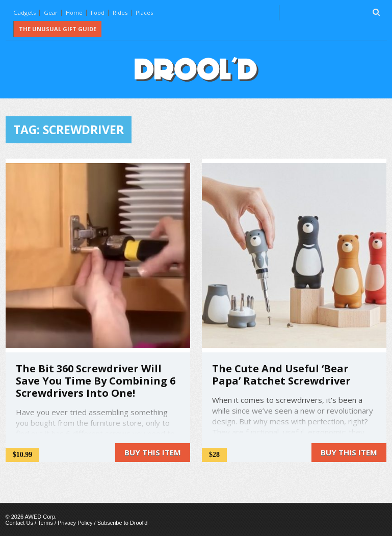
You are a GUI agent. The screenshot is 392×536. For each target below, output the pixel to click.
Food (98, 12)
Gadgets (24, 12)
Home (74, 12)
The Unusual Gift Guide (58, 29)
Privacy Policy (75, 523)
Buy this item (153, 452)
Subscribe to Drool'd (123, 523)
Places (144, 12)
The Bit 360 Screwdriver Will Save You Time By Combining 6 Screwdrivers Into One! (96, 381)
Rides (120, 12)
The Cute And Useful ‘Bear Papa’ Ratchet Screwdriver (281, 375)
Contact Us (19, 523)
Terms (45, 523)
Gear (51, 12)
